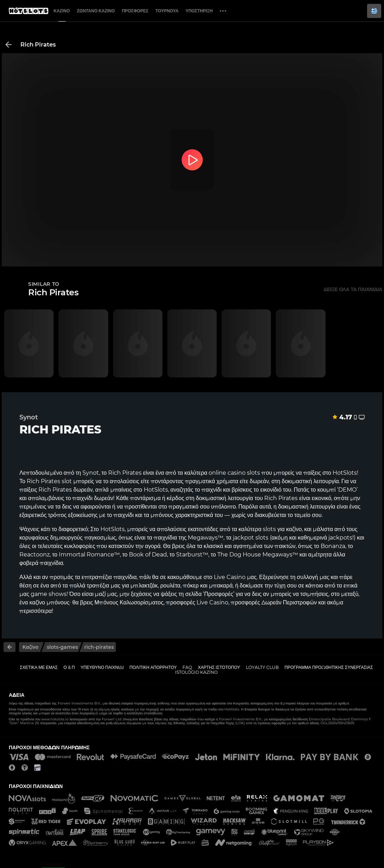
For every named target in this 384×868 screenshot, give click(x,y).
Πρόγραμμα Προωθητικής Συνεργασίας (329, 667)
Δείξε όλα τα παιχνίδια (353, 289)
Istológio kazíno (196, 672)
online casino (227, 473)
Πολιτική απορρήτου (153, 667)
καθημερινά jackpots (325, 538)
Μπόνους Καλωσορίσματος (129, 602)
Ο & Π (69, 667)
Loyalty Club (262, 667)
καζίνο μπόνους (49, 602)
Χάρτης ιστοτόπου (219, 667)
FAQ (187, 667)
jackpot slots (251, 538)
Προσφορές (135, 11)
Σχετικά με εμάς (39, 667)
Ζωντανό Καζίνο (96, 11)
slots (269, 529)
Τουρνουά (167, 11)
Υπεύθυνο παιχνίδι (102, 667)
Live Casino (230, 577)
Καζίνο (62, 11)
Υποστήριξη (199, 11)
